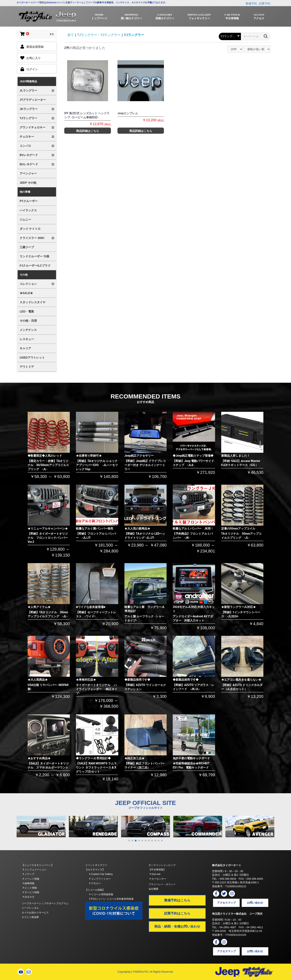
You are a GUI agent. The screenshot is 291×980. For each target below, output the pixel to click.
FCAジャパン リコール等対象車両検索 (111, 899)
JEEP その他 (28, 183)
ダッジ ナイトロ (30, 229)
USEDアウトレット (32, 358)
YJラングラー (134, 35)
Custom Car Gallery (101, 874)
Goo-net (155, 874)
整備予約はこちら (177, 900)
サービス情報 (31, 892)
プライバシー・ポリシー (162, 884)
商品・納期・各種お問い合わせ (177, 926)
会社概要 (153, 889)
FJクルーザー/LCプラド (35, 266)
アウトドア (27, 367)
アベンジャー (28, 173)
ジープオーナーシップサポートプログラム (45, 903)
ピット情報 (30, 888)
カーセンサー (158, 879)
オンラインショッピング (162, 865)
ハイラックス (28, 210)
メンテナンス (28, 330)
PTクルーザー (29, 201)
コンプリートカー (100, 879)
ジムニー (25, 220)
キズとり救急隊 (30, 917)
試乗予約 (265, 3)
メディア (29, 874)
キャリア (25, 348)
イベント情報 (31, 879)
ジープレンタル (30, 908)
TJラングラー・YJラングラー (99, 35)
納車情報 (29, 883)
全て (71, 35)
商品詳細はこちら (88, 131)
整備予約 (251, 3)
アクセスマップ (226, 903)
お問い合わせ (255, 903)
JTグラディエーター (33, 100)
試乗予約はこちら (177, 913)
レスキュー (27, 339)
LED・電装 (27, 311)
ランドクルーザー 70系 (34, 256)
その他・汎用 (28, 321)
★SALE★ (26, 293)
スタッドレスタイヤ (33, 302)
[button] (129, 841)
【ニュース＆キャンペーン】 (38, 865)
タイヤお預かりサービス (35, 913)
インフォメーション (35, 870)
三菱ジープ (27, 247)
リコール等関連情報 (101, 894)
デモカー (95, 883)
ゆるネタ (29, 897)
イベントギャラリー (96, 865)
